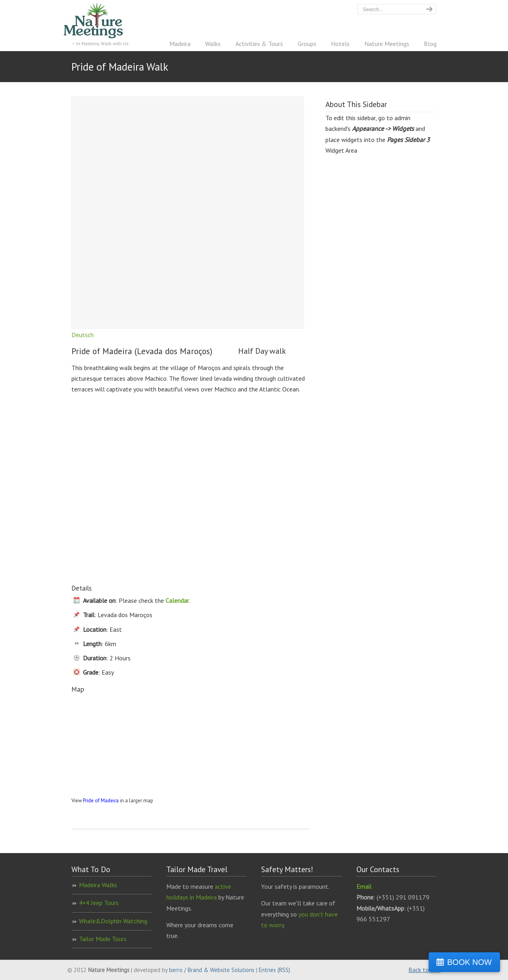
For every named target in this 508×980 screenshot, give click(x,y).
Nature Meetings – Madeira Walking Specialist (101, 20)
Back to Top (424, 970)
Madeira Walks (98, 885)
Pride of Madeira (101, 801)
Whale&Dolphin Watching (113, 921)
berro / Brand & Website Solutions (212, 970)
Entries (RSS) (274, 970)
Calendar (177, 600)
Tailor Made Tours (103, 939)
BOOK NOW (470, 962)
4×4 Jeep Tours (99, 903)
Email (364, 886)
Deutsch (83, 335)
